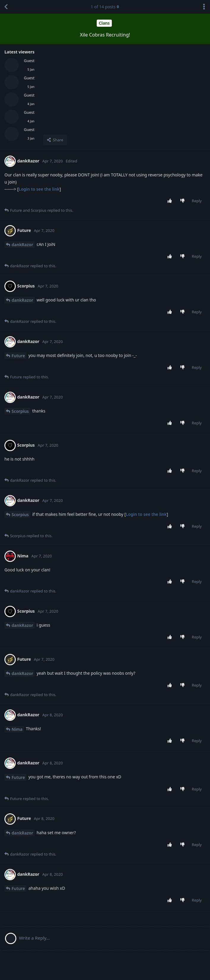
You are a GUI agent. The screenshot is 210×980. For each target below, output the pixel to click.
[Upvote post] (171, 201)
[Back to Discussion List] (6, 7)
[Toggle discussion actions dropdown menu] (204, 7)
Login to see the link (39, 189)
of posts (105, 7)
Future (18, 356)
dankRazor (22, 245)
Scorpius (20, 411)
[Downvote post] (183, 201)
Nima (17, 729)
